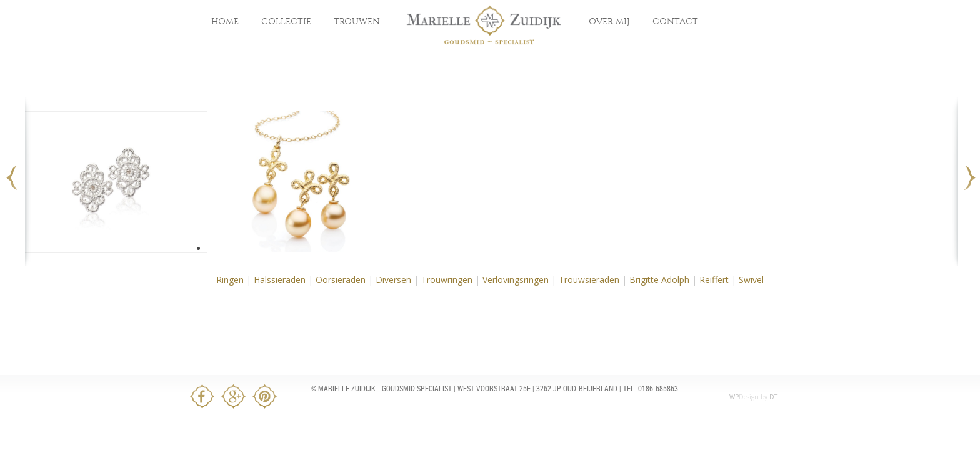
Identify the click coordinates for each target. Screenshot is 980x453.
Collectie (286, 22)
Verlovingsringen (516, 280)
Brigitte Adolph (659, 280)
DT (773, 397)
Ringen (230, 280)
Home (225, 22)
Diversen (393, 280)
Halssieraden (280, 280)
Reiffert (714, 280)
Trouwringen (447, 280)
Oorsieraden (341, 280)
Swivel (751, 280)
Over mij (609, 22)
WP (734, 397)
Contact (675, 22)
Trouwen (357, 22)
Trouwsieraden (589, 280)
